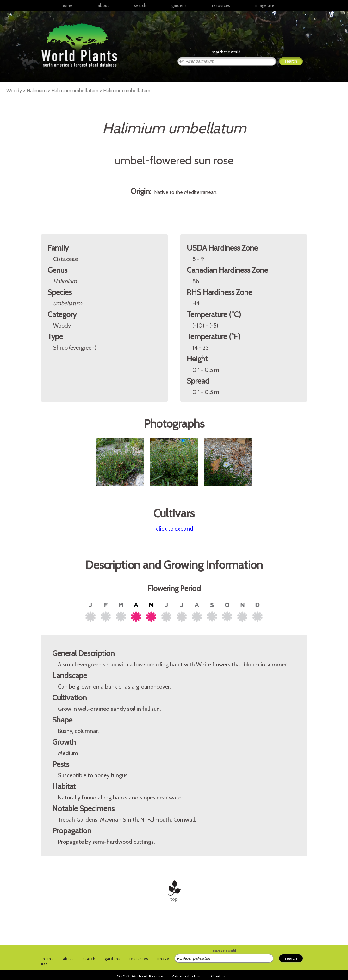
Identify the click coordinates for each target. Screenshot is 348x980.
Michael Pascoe (147, 976)
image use (265, 5)
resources (139, 959)
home (67, 5)
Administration (187, 976)
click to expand (175, 529)
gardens (179, 5)
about (103, 5)
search (140, 5)
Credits (218, 976)
